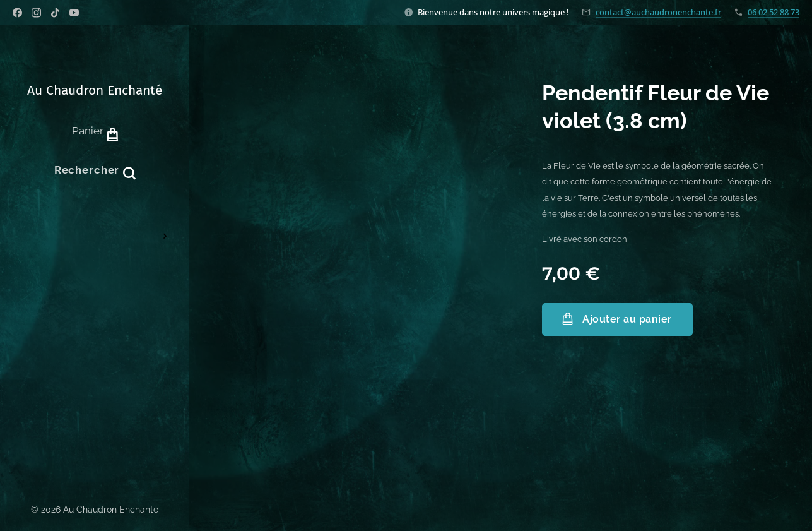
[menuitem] (95, 222)
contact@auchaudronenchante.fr (658, 12)
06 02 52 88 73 (774, 12)
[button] (95, 170)
